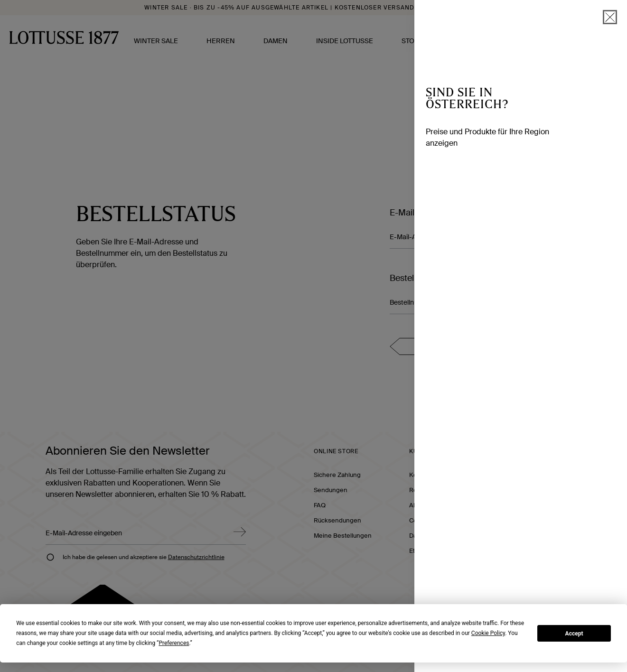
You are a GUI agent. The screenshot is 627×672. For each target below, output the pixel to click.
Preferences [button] (174, 643)
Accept (574, 634)
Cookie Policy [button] (488, 633)
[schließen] (610, 17)
